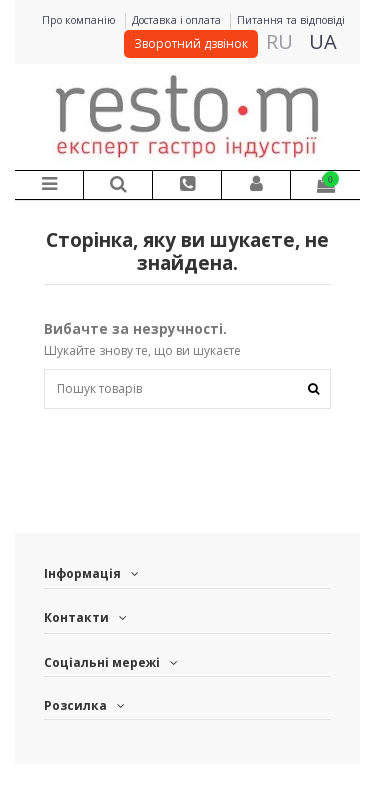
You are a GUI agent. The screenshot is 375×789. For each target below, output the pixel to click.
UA (323, 41)
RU (279, 41)
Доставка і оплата (178, 20)
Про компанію (80, 20)
